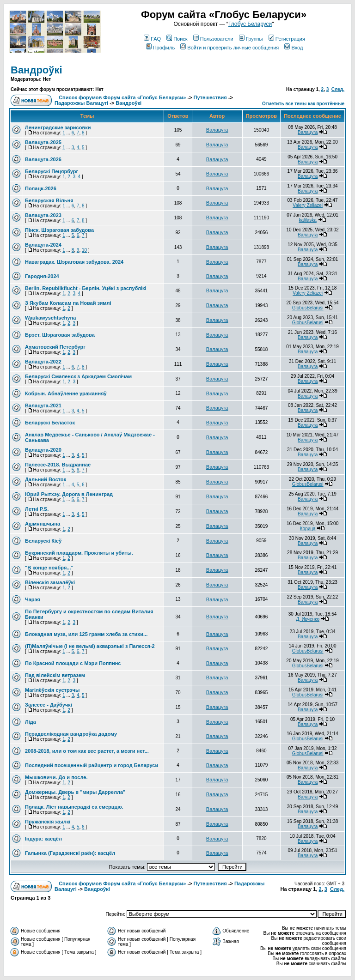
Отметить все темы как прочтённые (303, 104)
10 (84, 250)
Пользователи (213, 39)
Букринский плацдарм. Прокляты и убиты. (79, 553)
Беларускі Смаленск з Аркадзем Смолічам (78, 376)
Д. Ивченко (308, 619)
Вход (294, 48)
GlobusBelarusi (308, 308)
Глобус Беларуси (250, 24)
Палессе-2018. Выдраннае (58, 465)
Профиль (161, 48)
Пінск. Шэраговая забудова (59, 230)
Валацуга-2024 (43, 245)
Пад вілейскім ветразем (55, 675)
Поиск (177, 39)
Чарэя (33, 599)
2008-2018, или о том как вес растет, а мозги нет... (87, 751)
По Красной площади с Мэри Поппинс (73, 663)
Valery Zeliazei (308, 205)
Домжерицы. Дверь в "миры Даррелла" (75, 792)
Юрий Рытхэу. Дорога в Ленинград (69, 494)
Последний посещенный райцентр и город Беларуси (92, 765)
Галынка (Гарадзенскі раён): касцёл (70, 853)
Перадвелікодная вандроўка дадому (71, 734)
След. (338, 89)
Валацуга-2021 (43, 405)
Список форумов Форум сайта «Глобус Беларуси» (122, 97)
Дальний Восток (46, 479)
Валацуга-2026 (43, 159)
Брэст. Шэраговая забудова (60, 335)
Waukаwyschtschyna (50, 318)
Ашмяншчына (43, 524)
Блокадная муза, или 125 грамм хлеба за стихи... (86, 634)
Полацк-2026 (41, 188)
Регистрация (287, 39)
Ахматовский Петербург (55, 347)
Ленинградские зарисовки (58, 127)
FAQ (152, 39)
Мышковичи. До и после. (56, 777)
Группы (251, 39)
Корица (308, 529)
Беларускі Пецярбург (52, 171)
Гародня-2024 (42, 276)
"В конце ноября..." (49, 568)
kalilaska (307, 220)
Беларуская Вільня (49, 200)
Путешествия (210, 97)
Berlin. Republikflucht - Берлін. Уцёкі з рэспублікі (86, 288)
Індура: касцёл (43, 839)
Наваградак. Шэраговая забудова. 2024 (74, 262)
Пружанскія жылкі (48, 822)
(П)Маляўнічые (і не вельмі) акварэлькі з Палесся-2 (90, 646)
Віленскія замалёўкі (50, 582)
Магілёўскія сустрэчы (52, 690)
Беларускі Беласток (50, 423)
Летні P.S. (37, 509)
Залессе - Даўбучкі (49, 705)
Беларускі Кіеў (43, 541)
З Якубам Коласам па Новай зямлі (68, 303)
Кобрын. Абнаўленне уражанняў (66, 393)
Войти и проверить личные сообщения (230, 48)
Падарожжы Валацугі (81, 103)
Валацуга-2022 (43, 362)
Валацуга (217, 130)
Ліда (31, 722)
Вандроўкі (37, 70)
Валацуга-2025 (43, 142)
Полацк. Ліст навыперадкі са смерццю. (74, 807)
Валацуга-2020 (43, 450)
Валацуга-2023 (43, 215)
